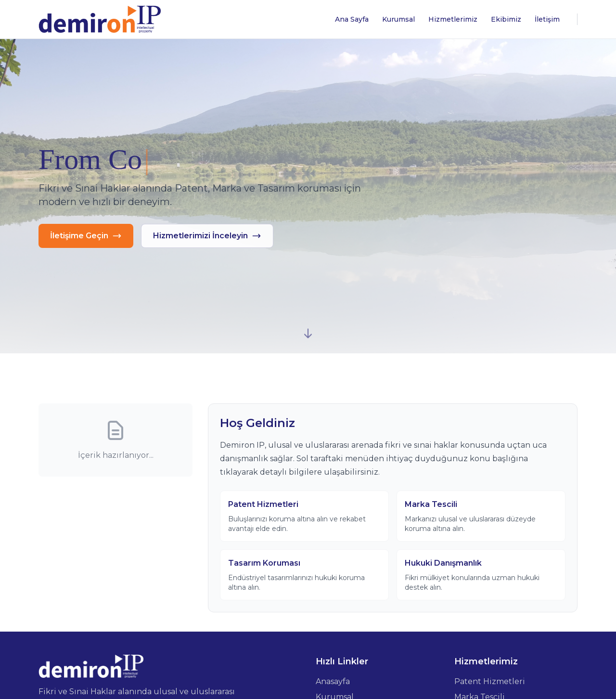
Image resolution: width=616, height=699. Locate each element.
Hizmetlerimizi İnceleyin (207, 236)
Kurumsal (398, 19)
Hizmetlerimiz (453, 19)
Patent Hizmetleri (490, 681)
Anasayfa (333, 681)
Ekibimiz (506, 19)
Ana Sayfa (352, 19)
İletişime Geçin (86, 236)
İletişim (547, 19)
